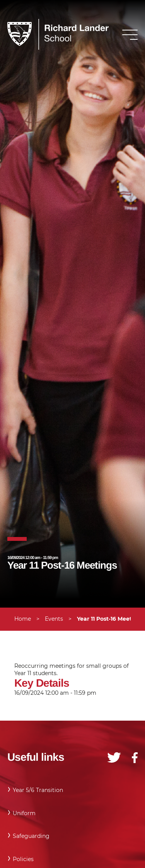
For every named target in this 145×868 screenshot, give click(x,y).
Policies (23, 859)
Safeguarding (31, 836)
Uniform (24, 813)
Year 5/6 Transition (38, 790)
